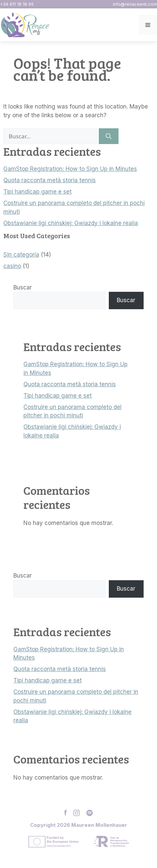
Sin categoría (21, 255)
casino (12, 266)
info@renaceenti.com (135, 4)
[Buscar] (109, 136)
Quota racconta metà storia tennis (50, 180)
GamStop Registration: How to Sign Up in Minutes (70, 169)
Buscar (23, 287)
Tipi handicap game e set (37, 192)
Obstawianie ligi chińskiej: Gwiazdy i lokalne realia (71, 223)
